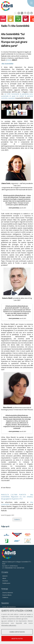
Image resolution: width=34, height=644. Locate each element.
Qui (2, 621)
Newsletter (5, 603)
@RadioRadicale (20, 196)
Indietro (17, 519)
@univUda (17, 417)
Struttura (5, 581)
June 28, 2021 (23, 208)
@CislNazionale (13, 197)
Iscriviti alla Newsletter (9, 607)
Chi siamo (5, 572)
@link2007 (16, 308)
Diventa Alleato (7, 595)
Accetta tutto (17, 639)
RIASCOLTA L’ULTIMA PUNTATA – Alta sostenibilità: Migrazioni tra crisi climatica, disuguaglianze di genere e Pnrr (17, 497)
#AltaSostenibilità (9, 196)
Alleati (4, 578)
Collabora (5, 597)
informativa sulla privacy (9, 625)
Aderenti (5, 576)
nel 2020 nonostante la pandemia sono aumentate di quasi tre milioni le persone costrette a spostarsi (17, 96)
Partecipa (5, 589)
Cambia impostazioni (17, 632)
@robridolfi (9, 308)
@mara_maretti (8, 417)
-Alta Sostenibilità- (7, 64)
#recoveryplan (18, 310)
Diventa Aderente (8, 593)
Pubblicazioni (6, 583)
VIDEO (9, 60)
